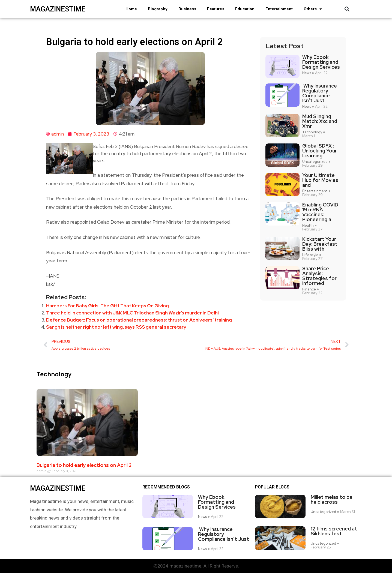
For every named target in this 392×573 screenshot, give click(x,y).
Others (313, 9)
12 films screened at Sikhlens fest (334, 531)
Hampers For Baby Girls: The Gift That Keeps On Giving (107, 306)
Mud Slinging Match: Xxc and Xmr (320, 121)
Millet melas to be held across (332, 500)
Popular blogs (272, 487)
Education (245, 9)
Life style (310, 255)
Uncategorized (315, 162)
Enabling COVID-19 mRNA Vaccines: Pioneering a (321, 212)
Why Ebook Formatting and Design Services (321, 62)
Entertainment (279, 9)
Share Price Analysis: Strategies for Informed (319, 276)
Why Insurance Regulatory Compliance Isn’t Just (320, 93)
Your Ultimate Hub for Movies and (320, 180)
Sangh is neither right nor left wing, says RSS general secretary (116, 327)
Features (216, 9)
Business (187, 9)
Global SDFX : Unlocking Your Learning (320, 151)
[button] (347, 9)
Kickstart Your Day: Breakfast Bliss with (320, 244)
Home (131, 9)
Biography (158, 9)
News (307, 73)
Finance (309, 289)
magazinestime (58, 9)
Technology (312, 132)
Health (308, 226)
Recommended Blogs (166, 487)
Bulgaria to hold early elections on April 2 (84, 465)
